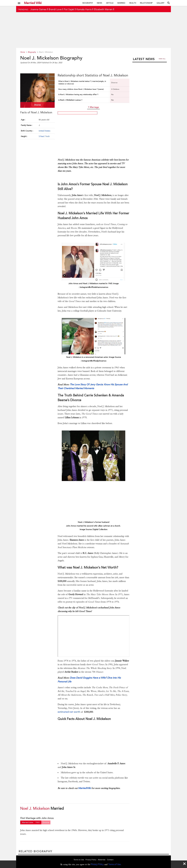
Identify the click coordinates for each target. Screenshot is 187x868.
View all (162, 59)
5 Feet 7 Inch (44, 136)
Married (121, 3)
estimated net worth (69, 712)
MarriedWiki (85, 788)
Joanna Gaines (38, 9)
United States (44, 131)
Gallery (160, 3)
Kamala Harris (84, 9)
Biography (88, 3)
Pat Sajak (69, 9)
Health (133, 3)
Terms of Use (114, 864)
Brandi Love (55, 9)
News (100, 3)
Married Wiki (33, 3)
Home (23, 52)
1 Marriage (93, 107)
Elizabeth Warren (103, 9)
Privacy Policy (97, 864)
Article (110, 3)
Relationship (146, 3)
